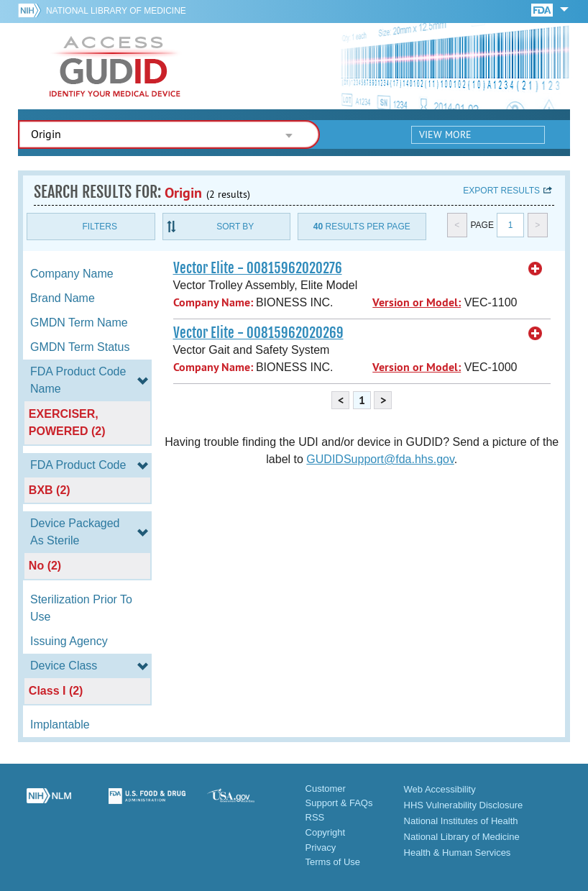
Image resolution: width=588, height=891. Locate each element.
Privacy (321, 847)
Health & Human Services (458, 853)
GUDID (115, 66)
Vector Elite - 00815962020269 (258, 333)
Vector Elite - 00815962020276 (258, 268)
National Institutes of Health (461, 821)
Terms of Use (333, 862)
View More (445, 134)
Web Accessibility (440, 789)
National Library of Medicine (116, 11)
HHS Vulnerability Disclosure (464, 805)
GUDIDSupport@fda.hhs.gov (380, 459)
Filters (100, 227)
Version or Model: (417, 302)
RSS (315, 817)
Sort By (235, 227)
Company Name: (213, 302)
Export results (501, 191)
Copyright (326, 832)
